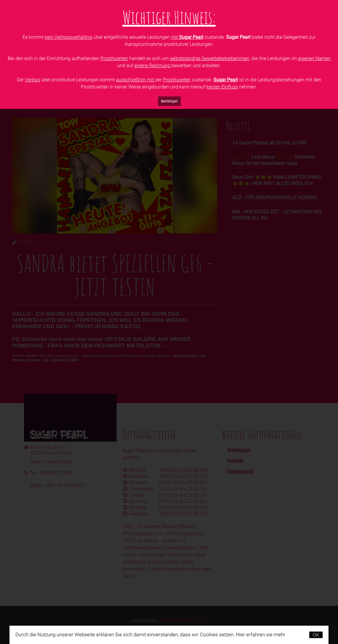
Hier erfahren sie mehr (261, 635)
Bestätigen (169, 101)
